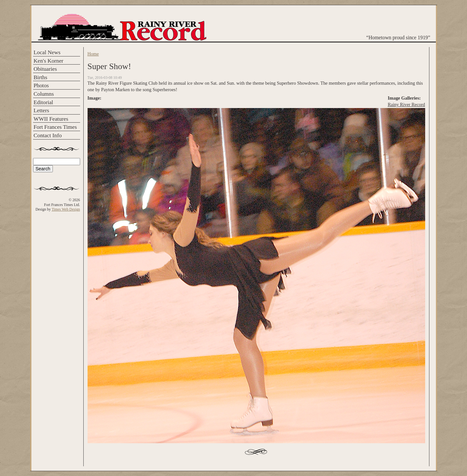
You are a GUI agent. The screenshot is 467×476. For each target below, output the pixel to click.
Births (41, 77)
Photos (41, 85)
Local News (47, 52)
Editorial (43, 102)
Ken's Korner (49, 61)
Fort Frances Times (55, 127)
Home (93, 54)
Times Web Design (66, 209)
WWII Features (51, 119)
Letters (42, 110)
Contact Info (48, 135)
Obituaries (45, 69)
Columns (44, 94)
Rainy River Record (406, 104)
